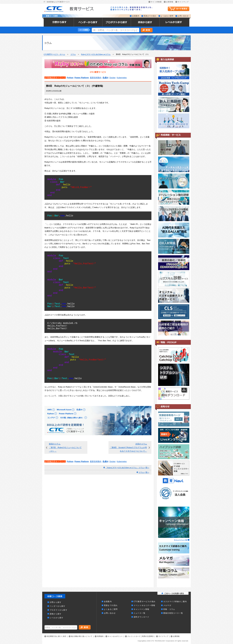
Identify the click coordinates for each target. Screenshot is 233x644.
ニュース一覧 (139, 613)
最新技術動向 (96, 78)
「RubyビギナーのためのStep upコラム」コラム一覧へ (127, 468)
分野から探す (56, 602)
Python (70, 78)
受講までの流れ (150, 16)
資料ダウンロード (141, 617)
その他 (72, 418)
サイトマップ (183, 2)
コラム (73, 54)
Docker (113, 78)
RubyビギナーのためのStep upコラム (96, 54)
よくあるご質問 (167, 16)
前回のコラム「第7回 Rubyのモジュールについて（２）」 (65, 447)
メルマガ (167, 605)
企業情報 (170, 2)
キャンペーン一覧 (181, 540)
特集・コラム (169, 609)
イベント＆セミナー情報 (144, 605)
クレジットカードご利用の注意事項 (140, 636)
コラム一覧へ (144, 472)
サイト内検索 (156, 2)
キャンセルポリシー (115, 636)
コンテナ (51, 418)
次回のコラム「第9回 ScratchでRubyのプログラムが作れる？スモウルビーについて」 (128, 447)
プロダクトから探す (58, 610)
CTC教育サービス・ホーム (54, 54)
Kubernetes (122, 78)
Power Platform (82, 78)
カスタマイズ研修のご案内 (175, 602)
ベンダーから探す (58, 606)
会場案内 (136, 16)
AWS (49, 410)
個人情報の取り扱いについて (82, 636)
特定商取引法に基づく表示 (56, 636)
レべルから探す (56, 618)
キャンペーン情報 (141, 609)
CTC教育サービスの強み (145, 602)
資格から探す (56, 614)
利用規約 (100, 636)
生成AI (105, 78)
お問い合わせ (183, 16)
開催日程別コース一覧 (173, 613)
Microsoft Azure (64, 410)
